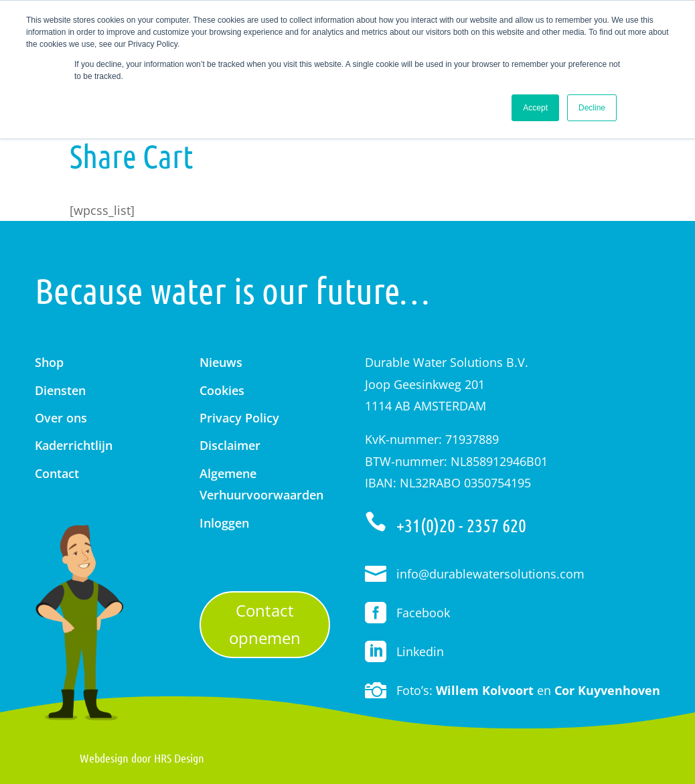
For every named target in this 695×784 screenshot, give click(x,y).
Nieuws (221, 362)
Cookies (222, 390)
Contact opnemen (265, 624)
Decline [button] (592, 108)
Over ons (61, 418)
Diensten (60, 390)
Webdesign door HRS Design (142, 758)
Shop (49, 362)
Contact (57, 473)
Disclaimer (230, 445)
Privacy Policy (239, 418)
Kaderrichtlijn (74, 445)
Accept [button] (535, 108)
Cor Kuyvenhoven (607, 690)
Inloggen (224, 523)
